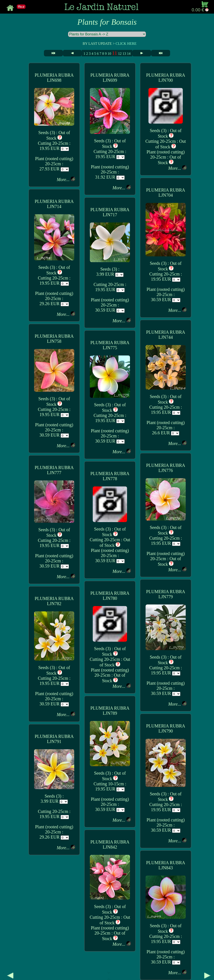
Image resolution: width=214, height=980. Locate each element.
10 (109, 54)
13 (124, 54)
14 (129, 54)
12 (120, 54)
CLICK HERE (126, 44)
